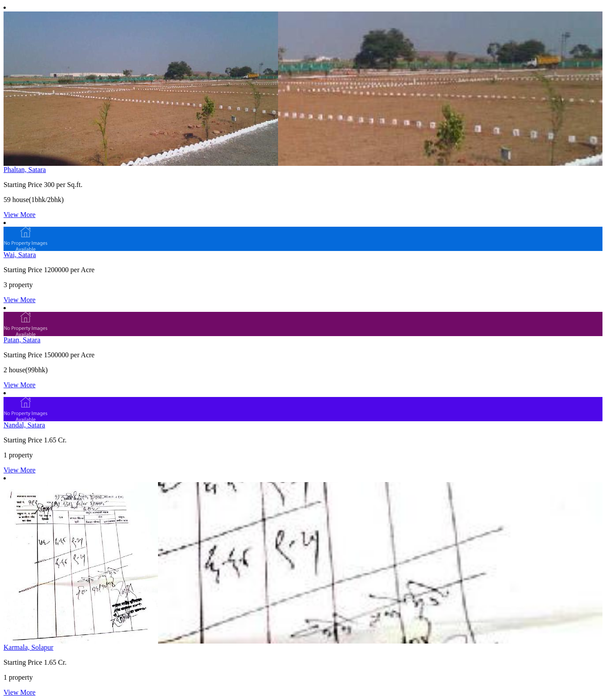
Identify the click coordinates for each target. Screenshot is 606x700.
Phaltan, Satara (25, 170)
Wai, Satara (20, 255)
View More (19, 215)
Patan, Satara (22, 340)
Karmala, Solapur (28, 647)
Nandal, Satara (24, 425)
